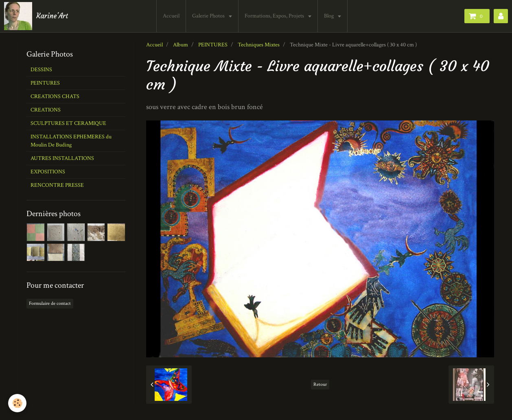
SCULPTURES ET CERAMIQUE (68, 123)
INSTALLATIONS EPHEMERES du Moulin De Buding (71, 141)
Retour (320, 384)
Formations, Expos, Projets (275, 16)
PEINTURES (213, 45)
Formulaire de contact (50, 303)
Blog (329, 16)
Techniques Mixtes (259, 45)
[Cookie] (17, 403)
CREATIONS (46, 110)
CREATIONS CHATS (55, 96)
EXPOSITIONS (48, 172)
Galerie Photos (209, 16)
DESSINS (41, 70)
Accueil (171, 16)
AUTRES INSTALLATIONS (62, 158)
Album (181, 45)
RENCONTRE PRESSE (57, 185)
